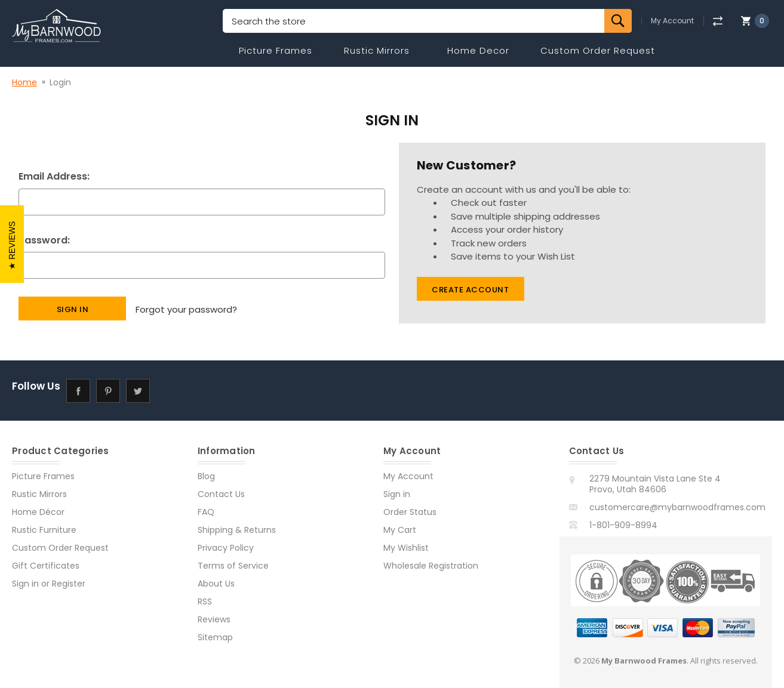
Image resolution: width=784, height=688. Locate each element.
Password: (44, 240)
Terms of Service (233, 566)
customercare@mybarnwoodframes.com (677, 507)
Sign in (25, 584)
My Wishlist (406, 548)
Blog (206, 476)
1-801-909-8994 (623, 525)
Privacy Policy (226, 548)
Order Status (410, 512)
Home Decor (478, 50)
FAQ (206, 512)
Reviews (214, 619)
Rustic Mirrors (377, 50)
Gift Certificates (46, 566)
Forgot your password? (186, 308)
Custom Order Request (598, 50)
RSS (205, 601)
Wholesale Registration (431, 566)
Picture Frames (276, 50)
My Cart (400, 530)
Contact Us (221, 494)
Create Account (470, 290)
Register (69, 584)
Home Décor (38, 512)
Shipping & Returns (237, 530)
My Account (672, 21)
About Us (216, 584)
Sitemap (215, 637)
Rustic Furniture (44, 530)
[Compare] (717, 21)
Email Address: (54, 176)
